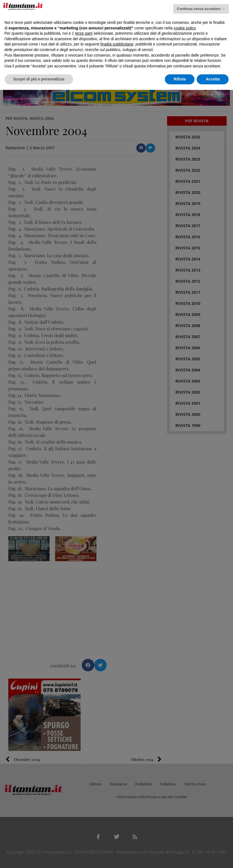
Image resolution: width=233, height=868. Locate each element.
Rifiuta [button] (180, 79)
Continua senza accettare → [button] (201, 9)
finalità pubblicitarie (117, 44)
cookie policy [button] (185, 28)
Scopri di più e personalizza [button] (39, 79)
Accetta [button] (213, 79)
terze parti (84, 33)
